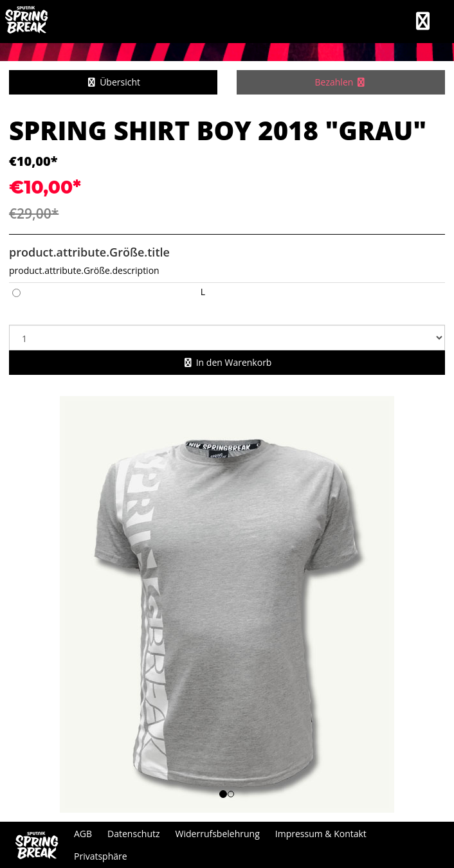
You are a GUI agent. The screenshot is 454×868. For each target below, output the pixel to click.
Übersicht (113, 82)
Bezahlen (341, 82)
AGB (83, 834)
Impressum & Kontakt (321, 834)
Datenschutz (133, 834)
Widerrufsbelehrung (218, 834)
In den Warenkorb (227, 362)
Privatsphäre (101, 856)
